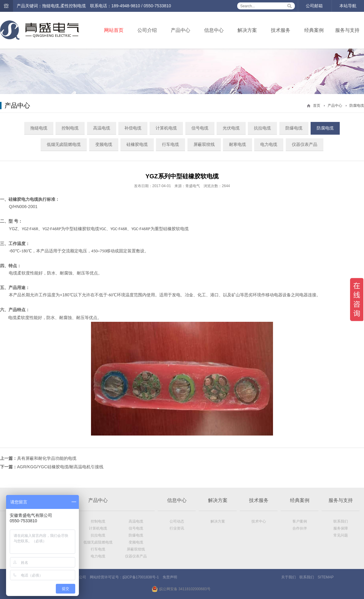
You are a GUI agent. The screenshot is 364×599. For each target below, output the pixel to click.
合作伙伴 (300, 528)
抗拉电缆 (262, 128)
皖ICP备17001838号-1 (141, 577)
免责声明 (170, 577)
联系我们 (341, 521)
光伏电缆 (231, 128)
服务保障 (341, 528)
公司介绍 (147, 30)
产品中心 (180, 30)
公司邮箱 (314, 6)
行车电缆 (170, 144)
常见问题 (341, 535)
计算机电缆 (166, 128)
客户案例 (300, 521)
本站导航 (348, 6)
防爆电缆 (294, 128)
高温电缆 (102, 128)
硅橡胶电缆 (137, 144)
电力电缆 (269, 144)
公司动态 (177, 521)
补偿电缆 (133, 128)
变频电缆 (104, 144)
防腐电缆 (357, 106)
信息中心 (214, 30)
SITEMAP (326, 577)
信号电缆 (200, 128)
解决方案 (247, 30)
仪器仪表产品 (305, 144)
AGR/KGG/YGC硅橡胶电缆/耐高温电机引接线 (60, 467)
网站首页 (114, 30)
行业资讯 (177, 528)
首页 (317, 106)
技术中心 (259, 521)
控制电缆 (70, 128)
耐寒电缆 (238, 144)
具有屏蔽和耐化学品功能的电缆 (47, 458)
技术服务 (281, 30)
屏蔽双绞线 (204, 144)
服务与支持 (347, 30)
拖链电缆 (39, 128)
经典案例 (314, 30)
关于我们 (288, 577)
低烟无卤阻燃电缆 (64, 144)
